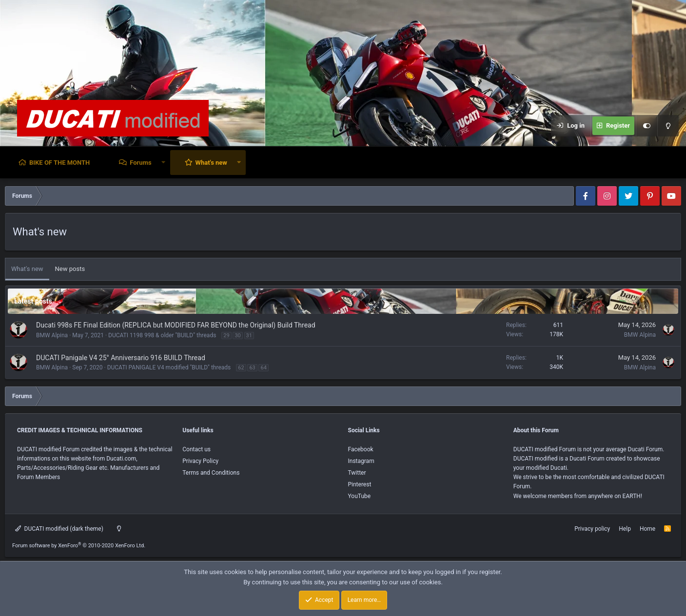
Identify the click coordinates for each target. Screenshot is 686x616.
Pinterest (360, 484)
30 (237, 336)
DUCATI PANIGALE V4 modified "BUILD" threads (169, 367)
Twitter (357, 473)
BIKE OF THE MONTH (59, 163)
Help (625, 529)
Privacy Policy (200, 461)
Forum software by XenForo (79, 546)
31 (249, 336)
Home (647, 529)
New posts (70, 269)
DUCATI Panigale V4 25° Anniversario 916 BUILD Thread (121, 358)
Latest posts (33, 301)
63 (252, 368)
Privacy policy (592, 529)
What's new (211, 163)
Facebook (361, 449)
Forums (140, 163)
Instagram (361, 461)
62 (241, 368)
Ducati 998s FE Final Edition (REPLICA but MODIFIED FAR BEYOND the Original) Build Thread (176, 325)
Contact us (196, 449)
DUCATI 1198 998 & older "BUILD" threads (162, 335)
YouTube (360, 496)
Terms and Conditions (211, 473)
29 (226, 336)
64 (263, 368)
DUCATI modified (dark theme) (59, 529)
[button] (163, 163)
